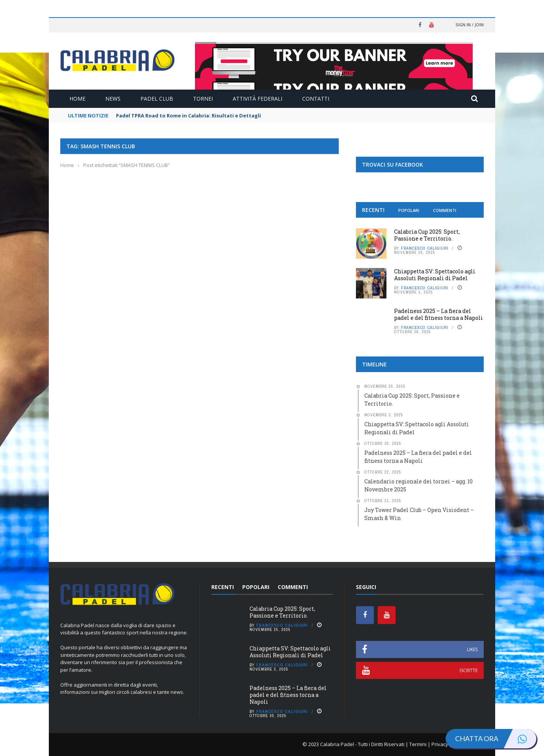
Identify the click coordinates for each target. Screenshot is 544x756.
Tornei (203, 99)
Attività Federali (258, 99)
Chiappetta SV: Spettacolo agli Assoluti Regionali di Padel (435, 275)
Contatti (316, 99)
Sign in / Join (470, 25)
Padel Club (157, 99)
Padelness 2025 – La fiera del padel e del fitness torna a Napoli (439, 314)
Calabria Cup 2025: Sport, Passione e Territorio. (427, 235)
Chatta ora (496, 739)
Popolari (409, 210)
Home (77, 99)
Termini (418, 744)
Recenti (373, 210)
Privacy (440, 744)
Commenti (445, 210)
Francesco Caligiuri (425, 248)
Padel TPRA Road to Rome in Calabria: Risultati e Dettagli (188, 116)
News (113, 99)
